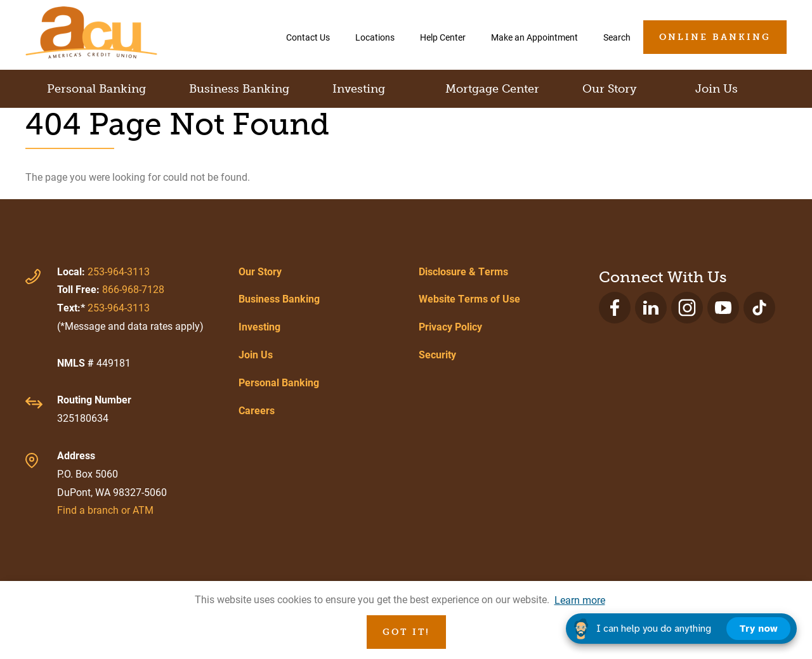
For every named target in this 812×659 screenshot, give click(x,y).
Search (617, 37)
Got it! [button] (406, 632)
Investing (259, 326)
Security (437, 354)
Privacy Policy (450, 326)
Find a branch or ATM (105, 510)
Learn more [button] (580, 600)
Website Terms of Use (469, 298)
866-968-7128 (133, 289)
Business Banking (279, 298)
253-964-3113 (119, 271)
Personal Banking (279, 382)
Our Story (260, 271)
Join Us (256, 354)
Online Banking (715, 37)
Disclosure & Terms (463, 271)
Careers (257, 410)
